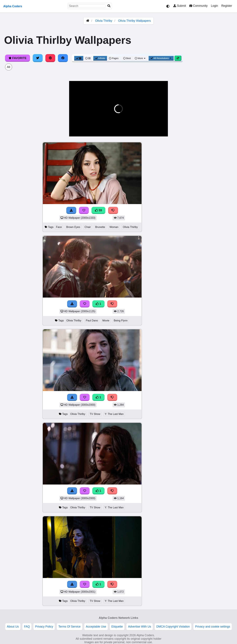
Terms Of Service (70, 627)
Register (227, 6)
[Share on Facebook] (63, 58)
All (9, 67)
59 (98, 210)
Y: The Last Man (114, 414)
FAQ (27, 627)
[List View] (88, 58)
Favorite (18, 58)
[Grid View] (79, 58)
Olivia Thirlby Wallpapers (134, 21)
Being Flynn (121, 321)
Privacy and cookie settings (213, 627)
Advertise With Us (140, 627)
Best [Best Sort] (127, 58)
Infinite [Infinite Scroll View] (100, 58)
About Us (13, 627)
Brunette (100, 227)
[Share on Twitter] (38, 58)
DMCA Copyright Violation (173, 627)
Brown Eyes (73, 227)
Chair (88, 227)
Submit (180, 6)
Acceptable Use (96, 627)
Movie (106, 321)
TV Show (95, 414)
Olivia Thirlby (104, 21)
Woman (114, 227)
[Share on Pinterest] (50, 58)
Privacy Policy (44, 627)
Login (214, 6)
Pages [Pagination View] (114, 58)
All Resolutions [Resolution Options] (161, 58)
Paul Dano (92, 321)
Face (59, 227)
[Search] (109, 6)
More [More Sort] (140, 58)
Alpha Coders (13, 6)
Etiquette (117, 627)
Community (198, 6)
